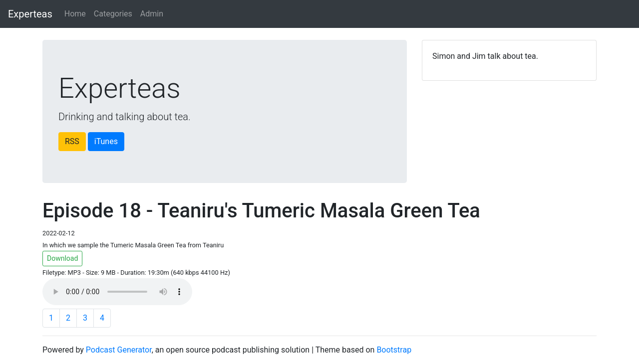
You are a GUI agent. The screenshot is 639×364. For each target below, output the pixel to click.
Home (75, 14)
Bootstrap (394, 350)
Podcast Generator (119, 350)
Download (62, 258)
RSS (72, 141)
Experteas (30, 14)
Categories (113, 14)
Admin (152, 14)
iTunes (106, 141)
